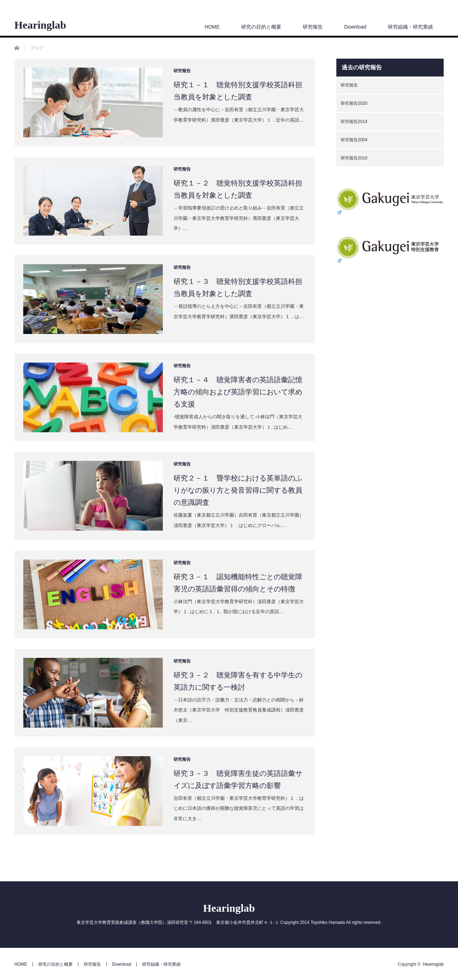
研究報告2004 (354, 140)
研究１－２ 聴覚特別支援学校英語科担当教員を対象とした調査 (238, 189)
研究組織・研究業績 (410, 27)
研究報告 (313, 27)
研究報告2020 (354, 103)
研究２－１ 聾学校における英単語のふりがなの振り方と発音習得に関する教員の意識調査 (238, 490)
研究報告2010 (354, 158)
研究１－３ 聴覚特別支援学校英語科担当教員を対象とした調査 (238, 287)
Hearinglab (40, 25)
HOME (212, 27)
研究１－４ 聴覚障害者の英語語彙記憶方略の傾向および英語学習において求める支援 (238, 392)
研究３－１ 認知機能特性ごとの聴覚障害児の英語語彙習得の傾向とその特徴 (238, 583)
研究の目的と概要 (261, 27)
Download (355, 27)
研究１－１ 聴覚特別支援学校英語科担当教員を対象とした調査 (238, 91)
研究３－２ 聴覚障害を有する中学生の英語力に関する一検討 (238, 681)
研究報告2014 (354, 122)
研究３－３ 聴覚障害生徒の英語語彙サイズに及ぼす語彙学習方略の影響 (238, 779)
